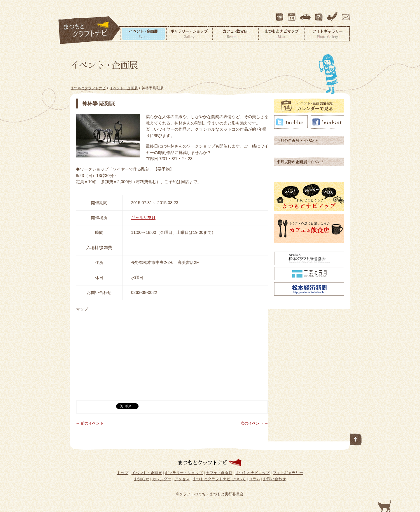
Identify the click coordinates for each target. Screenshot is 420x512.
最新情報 (280, 14)
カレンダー (293, 14)
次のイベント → (254, 423)
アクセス (306, 14)
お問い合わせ (345, 14)
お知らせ (142, 479)
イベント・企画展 (143, 34)
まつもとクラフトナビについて (319, 14)
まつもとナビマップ (281, 34)
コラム (333, 14)
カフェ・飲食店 (235, 34)
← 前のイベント (90, 423)
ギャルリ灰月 (143, 218)
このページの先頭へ (356, 438)
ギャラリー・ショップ (189, 34)
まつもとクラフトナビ (90, 30)
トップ (123, 473)
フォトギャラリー (327, 34)
